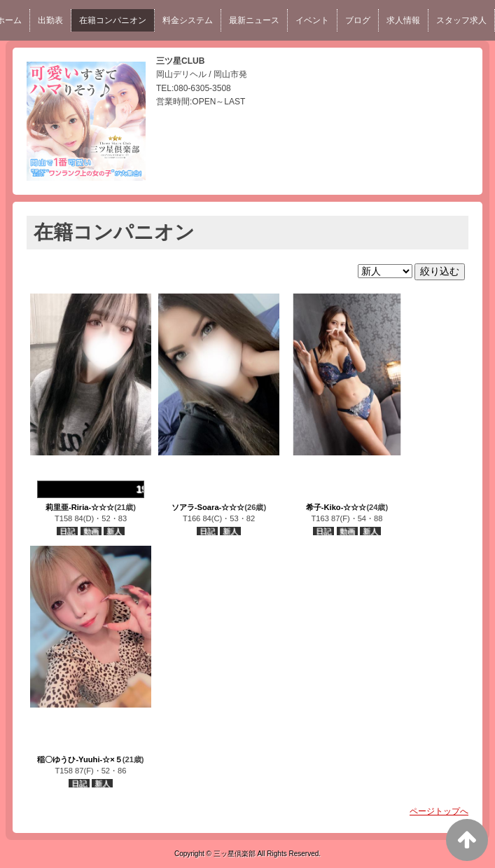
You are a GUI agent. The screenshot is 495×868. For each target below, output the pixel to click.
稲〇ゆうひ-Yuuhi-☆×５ (79, 759)
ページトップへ (439, 811)
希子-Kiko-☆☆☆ (336, 507)
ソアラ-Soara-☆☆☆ (208, 507)
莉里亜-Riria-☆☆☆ (80, 507)
